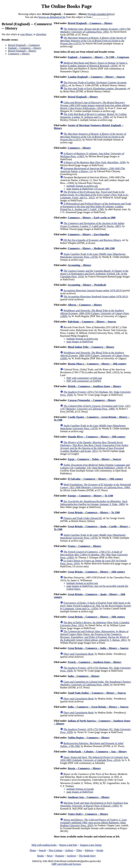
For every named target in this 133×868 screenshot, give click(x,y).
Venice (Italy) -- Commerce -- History (88, 814)
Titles (79, 850)
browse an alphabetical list (52, 17)
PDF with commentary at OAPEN (84, 381)
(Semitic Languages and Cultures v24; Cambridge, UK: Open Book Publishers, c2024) (95, 466)
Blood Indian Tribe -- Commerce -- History (91, 347)
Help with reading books (44, 845)
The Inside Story (87, 856)
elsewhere (41, 34)
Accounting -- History (80, 265)
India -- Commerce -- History (84, 676)
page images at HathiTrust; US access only (88, 189)
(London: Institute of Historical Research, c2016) (94, 64)
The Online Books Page (66, 6)
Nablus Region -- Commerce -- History (89, 738)
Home (33, 850)
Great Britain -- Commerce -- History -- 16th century (96, 572)
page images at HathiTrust (80, 342)
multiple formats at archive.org (82, 186)
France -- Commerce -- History (85, 546)
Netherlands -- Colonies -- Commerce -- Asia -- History (97, 752)
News (49, 856)
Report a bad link (68, 845)
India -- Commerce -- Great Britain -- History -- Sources (98, 707)
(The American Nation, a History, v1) (93, 170)
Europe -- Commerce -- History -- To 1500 (90, 496)
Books (41, 856)
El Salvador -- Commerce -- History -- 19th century (95, 479)
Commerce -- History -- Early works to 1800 (92, 218)
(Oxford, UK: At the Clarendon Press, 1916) (94, 274)
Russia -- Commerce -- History (84, 768)
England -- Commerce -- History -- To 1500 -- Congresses (98, 57)
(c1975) (93, 41)
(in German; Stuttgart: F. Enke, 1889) (94, 503)
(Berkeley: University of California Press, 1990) (96, 486)
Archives (71, 856)
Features (60, 856)
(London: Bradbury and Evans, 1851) (94, 447)
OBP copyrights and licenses (66, 864)
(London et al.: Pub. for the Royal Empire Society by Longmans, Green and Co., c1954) (96, 606)
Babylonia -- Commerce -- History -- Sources (92, 322)
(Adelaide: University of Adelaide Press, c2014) (94, 759)
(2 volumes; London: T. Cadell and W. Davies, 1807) (92, 225)
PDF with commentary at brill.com (84, 378)
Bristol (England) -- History (22, 51)
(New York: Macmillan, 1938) (95, 162)
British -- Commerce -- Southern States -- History (94, 386)
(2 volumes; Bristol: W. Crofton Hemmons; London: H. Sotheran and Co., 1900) (93, 116)
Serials (100, 850)
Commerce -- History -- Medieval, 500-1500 (91, 248)
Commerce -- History (19, 54)
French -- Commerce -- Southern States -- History (95, 662)
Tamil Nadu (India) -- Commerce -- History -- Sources (97, 693)
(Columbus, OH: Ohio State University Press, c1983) (94, 555)
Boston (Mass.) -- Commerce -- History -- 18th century (97, 364)
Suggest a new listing (91, 845)
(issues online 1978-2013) (96, 297)
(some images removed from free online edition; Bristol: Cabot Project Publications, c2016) (95, 105)
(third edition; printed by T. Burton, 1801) (94, 636)
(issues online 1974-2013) (93, 291)
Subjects (89, 850)
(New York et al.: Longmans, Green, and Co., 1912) (94, 195)
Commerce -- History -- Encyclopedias (88, 234)
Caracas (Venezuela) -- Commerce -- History (92, 400)
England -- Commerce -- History (25, 48)
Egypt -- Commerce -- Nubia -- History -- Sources (94, 459)
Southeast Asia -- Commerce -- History (89, 797)
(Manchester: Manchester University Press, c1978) (93, 255)
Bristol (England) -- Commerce (24, 45)
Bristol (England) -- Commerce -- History (90, 23)
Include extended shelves (101, 14)
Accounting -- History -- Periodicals (87, 285)
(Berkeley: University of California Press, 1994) (96, 683)
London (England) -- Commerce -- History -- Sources (96, 77)
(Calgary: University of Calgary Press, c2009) (95, 313)
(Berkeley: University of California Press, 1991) (95, 30)
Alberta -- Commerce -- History (85, 305)
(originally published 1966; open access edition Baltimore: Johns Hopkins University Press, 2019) (94, 823)
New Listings (56, 850)
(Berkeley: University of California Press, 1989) (96, 407)
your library (26, 34)
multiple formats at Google (80, 789)
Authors (69, 850)
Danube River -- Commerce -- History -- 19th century (97, 437)
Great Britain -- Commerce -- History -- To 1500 (94, 512)
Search (42, 850)
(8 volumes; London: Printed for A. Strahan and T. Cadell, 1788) (96, 206)
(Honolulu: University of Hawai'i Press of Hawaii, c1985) (94, 804)
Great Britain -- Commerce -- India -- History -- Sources (98, 648)
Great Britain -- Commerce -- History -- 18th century (96, 617)
